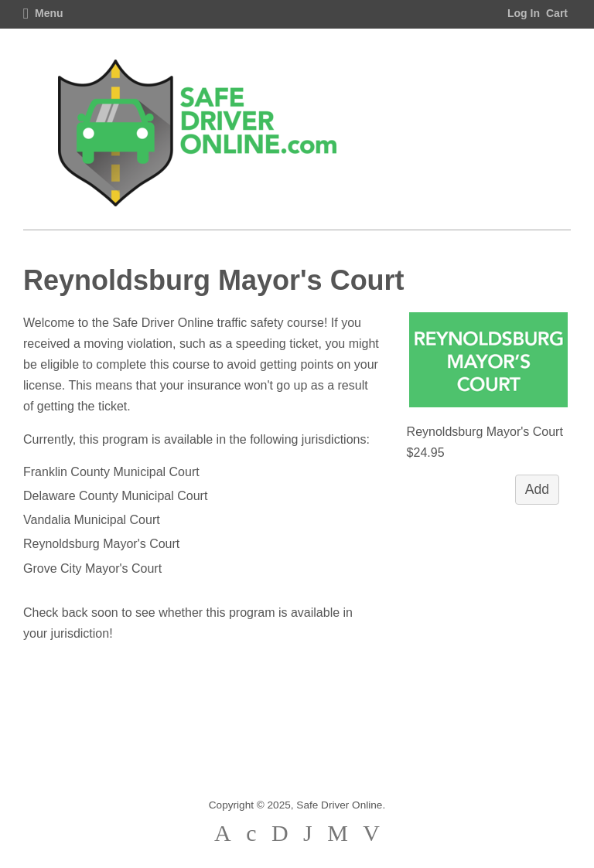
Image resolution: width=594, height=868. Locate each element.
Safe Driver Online (339, 805)
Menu (43, 13)
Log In (524, 13)
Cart (557, 13)
